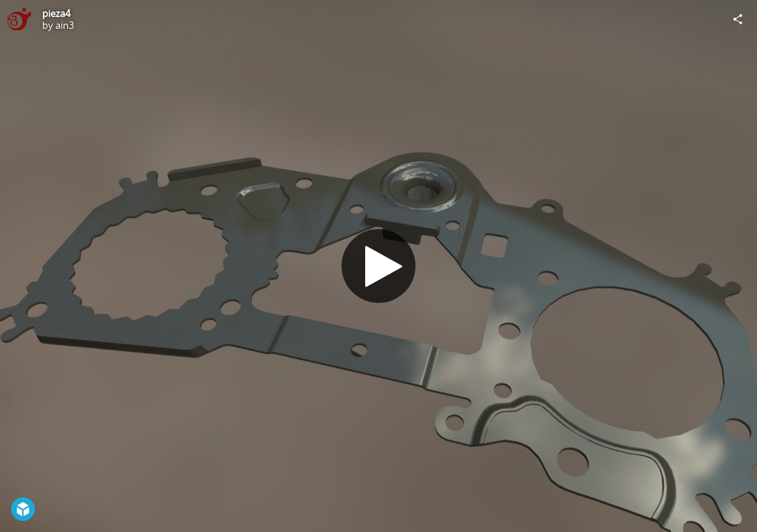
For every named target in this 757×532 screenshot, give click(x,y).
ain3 (65, 25)
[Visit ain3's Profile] (19, 19)
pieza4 (56, 13)
